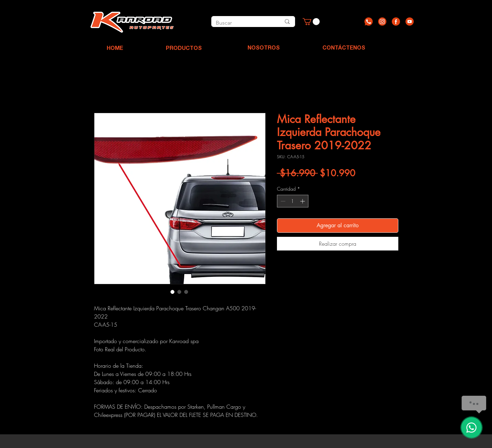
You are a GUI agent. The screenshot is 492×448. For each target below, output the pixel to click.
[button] (311, 22)
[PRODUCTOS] (184, 49)
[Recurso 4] (410, 22)
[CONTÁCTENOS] (344, 49)
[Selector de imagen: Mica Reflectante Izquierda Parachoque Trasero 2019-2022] (173, 292)
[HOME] (115, 49)
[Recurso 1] (369, 22)
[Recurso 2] (382, 22)
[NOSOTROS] (264, 49)
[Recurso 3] (396, 22)
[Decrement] (282, 201)
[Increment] (303, 201)
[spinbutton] (293, 201)
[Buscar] (241, 23)
